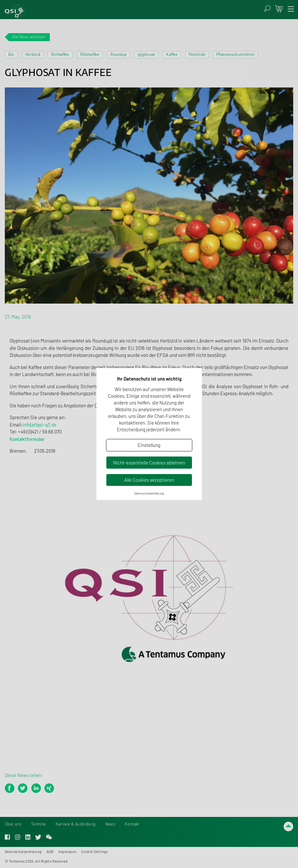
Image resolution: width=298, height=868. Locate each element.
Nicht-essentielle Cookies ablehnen (149, 463)
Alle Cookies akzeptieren (149, 480)
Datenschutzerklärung (149, 493)
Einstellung (149, 445)
